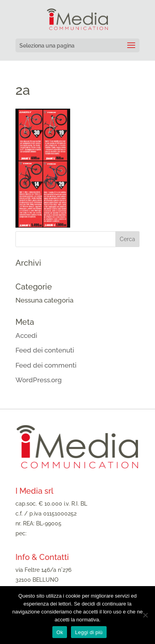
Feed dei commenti (46, 365)
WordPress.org (39, 380)
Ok (60, 632)
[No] (145, 615)
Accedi (26, 335)
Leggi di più (89, 632)
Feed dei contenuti (45, 350)
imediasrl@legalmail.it (57, 533)
